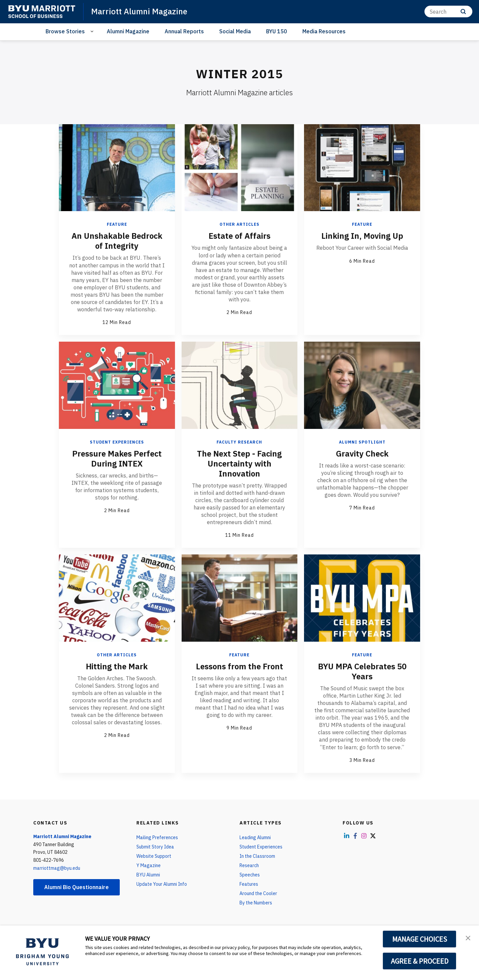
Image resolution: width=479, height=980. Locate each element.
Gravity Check (362, 454)
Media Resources (324, 31)
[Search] (448, 11)
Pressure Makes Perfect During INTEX (117, 459)
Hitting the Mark (117, 666)
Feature (117, 224)
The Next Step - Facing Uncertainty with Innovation (239, 464)
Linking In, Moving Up (362, 236)
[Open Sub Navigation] (93, 31)
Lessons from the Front (239, 666)
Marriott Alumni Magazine (139, 11)
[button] (468, 937)
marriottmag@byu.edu (57, 868)
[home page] (42, 12)
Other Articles (239, 224)
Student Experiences (117, 442)
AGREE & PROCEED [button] (420, 961)
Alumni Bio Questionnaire (77, 887)
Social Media (235, 31)
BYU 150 (277, 31)
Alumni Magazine (128, 31)
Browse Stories (65, 31)
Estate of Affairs (239, 236)
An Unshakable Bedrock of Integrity (117, 241)
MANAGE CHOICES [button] (420, 939)
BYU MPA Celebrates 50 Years (362, 671)
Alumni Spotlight (362, 442)
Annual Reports (184, 31)
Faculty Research (239, 442)
